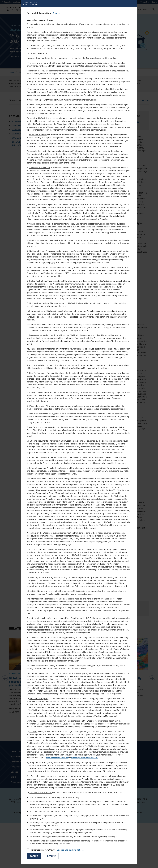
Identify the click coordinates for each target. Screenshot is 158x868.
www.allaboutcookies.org (57, 758)
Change (56, 13)
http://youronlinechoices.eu (85, 758)
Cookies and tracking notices (70, 850)
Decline (51, 856)
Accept (34, 856)
